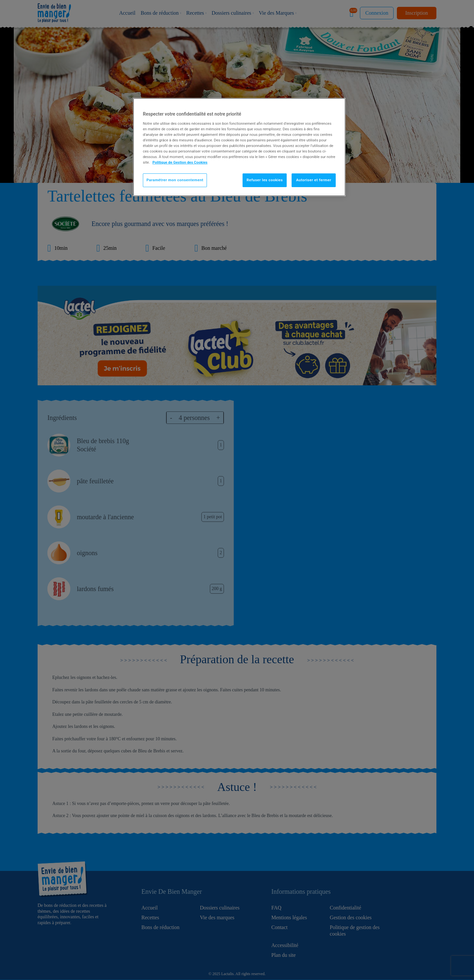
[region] (239, 147)
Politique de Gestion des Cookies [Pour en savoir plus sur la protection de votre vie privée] (180, 162)
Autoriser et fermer (314, 180)
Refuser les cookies (265, 180)
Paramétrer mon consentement (175, 180)
